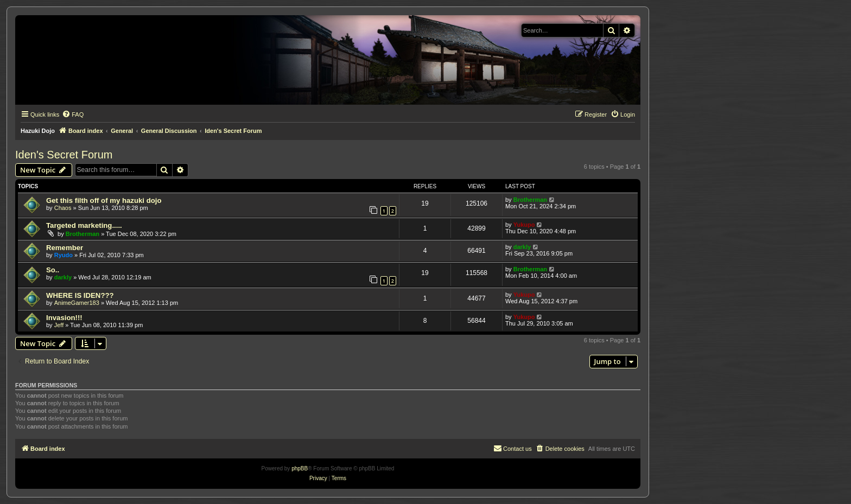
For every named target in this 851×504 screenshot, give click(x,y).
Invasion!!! (64, 318)
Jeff (59, 325)
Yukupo (524, 225)
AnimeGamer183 (77, 303)
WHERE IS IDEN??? (80, 295)
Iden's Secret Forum (64, 155)
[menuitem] (73, 114)
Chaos (63, 208)
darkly (522, 247)
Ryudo (63, 255)
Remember (65, 248)
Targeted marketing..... (84, 225)
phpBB (300, 468)
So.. (53, 270)
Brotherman (530, 200)
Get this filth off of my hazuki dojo (104, 200)
